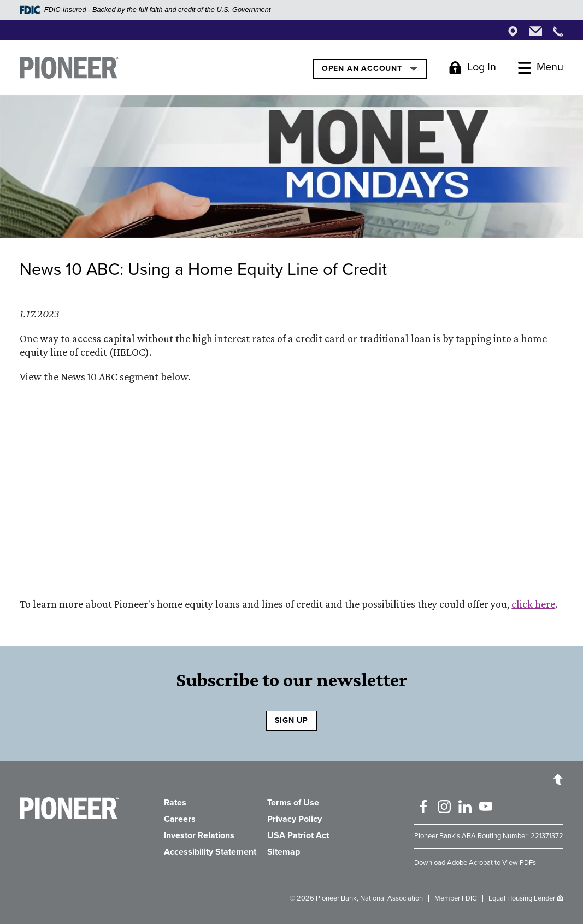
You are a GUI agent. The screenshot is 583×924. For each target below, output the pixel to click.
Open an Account (370, 68)
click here (533, 604)
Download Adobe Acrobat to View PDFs (475, 863)
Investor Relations (199, 835)
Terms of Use (293, 803)
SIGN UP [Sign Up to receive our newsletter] (291, 720)
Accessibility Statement (210, 852)
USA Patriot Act (298, 835)
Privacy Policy (295, 819)
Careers (180, 819)
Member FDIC (456, 898)
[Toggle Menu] (541, 68)
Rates (175, 803)
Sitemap (284, 852)
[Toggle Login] (472, 68)
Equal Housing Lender (522, 898)
